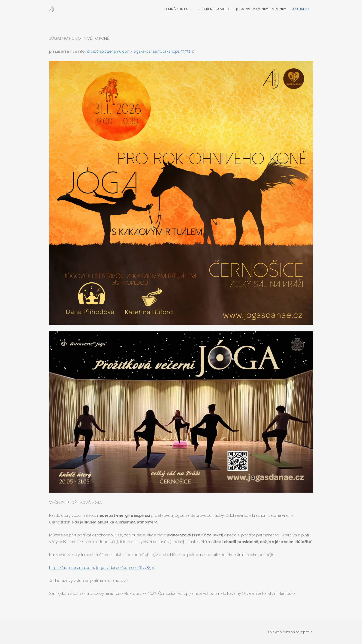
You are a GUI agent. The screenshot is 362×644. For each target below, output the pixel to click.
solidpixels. (304, 632)
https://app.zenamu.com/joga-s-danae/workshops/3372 (138, 51)
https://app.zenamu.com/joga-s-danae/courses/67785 (100, 568)
